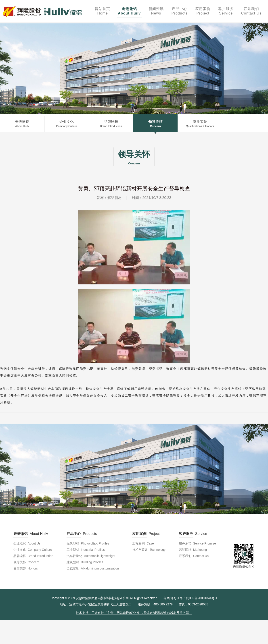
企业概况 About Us (27, 543)
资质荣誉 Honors (26, 568)
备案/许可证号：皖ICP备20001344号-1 (191, 598)
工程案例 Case (143, 543)
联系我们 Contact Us (194, 556)
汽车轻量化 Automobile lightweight (91, 556)
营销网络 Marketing (193, 550)
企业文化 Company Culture (33, 550)
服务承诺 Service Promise (197, 543)
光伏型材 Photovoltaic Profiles (88, 543)
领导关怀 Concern (26, 562)
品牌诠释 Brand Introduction (33, 556)
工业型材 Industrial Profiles (86, 550)
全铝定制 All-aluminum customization (93, 568)
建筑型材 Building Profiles (85, 562)
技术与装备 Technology (149, 550)
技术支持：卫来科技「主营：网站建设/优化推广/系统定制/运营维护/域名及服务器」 (134, 613)
